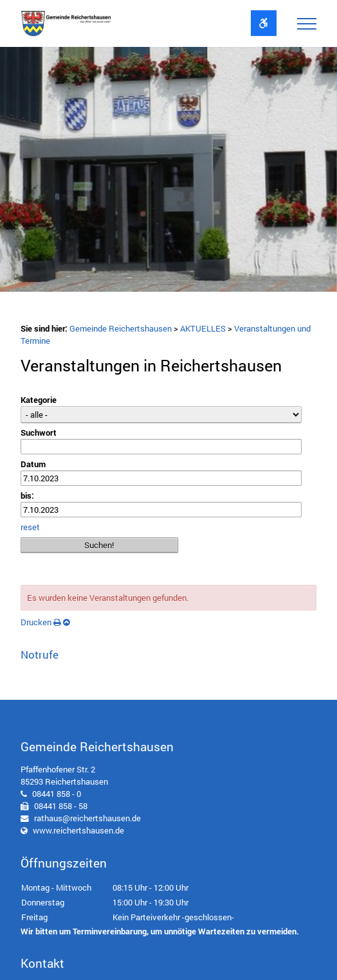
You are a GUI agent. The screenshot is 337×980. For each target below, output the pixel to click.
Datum (33, 464)
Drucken (41, 622)
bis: (27, 495)
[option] (168, 173)
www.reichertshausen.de (78, 830)
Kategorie (39, 400)
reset (30, 527)
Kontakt (42, 963)
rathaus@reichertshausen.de (87, 818)
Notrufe (40, 655)
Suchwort (39, 432)
